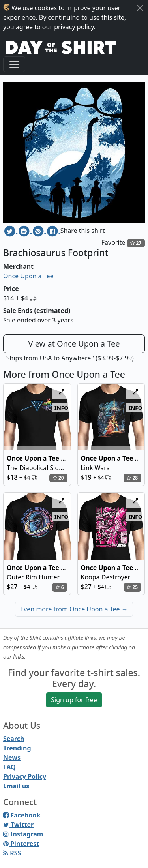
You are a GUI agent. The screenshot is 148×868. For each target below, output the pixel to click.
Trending (17, 748)
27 (136, 243)
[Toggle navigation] (14, 64)
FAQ (9, 767)
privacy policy (74, 27)
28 (132, 478)
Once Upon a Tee (28, 276)
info (61, 407)
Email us (16, 786)
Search (14, 739)
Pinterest (21, 844)
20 (58, 478)
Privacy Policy (25, 776)
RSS (12, 853)
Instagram (23, 834)
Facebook (22, 815)
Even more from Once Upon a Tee (74, 609)
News (12, 757)
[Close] (140, 8)
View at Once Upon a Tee (74, 344)
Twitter (18, 825)
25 (132, 587)
